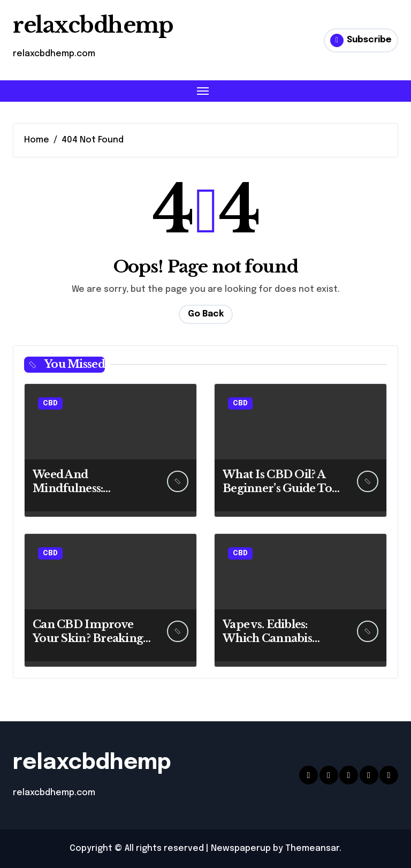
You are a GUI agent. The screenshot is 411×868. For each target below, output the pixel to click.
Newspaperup (241, 848)
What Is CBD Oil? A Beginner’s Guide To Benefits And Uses (277, 488)
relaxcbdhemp (93, 25)
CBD (50, 403)
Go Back (206, 314)
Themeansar (312, 848)
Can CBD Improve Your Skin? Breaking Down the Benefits (88, 638)
